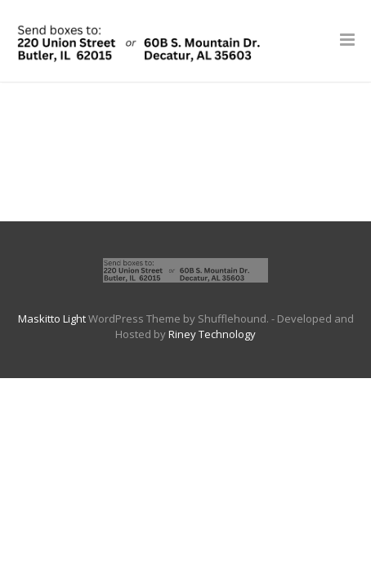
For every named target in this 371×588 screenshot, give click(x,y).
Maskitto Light (52, 318)
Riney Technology (212, 334)
